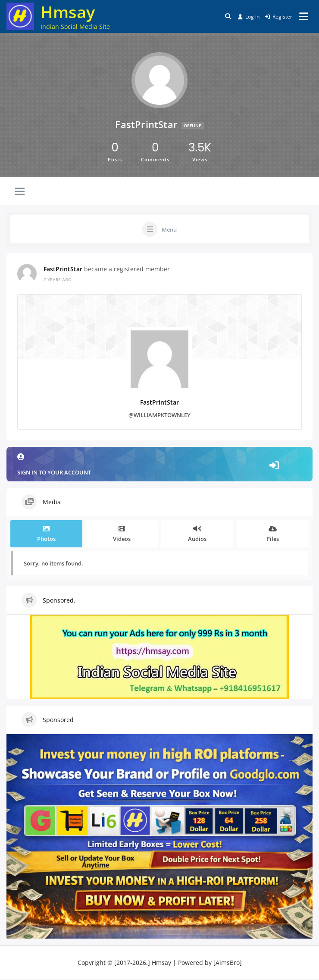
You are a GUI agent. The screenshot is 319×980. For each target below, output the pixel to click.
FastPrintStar (63, 269)
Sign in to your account (159, 465)
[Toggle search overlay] (228, 16)
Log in (249, 17)
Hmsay (68, 12)
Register (278, 17)
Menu (169, 229)
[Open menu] (304, 16)
